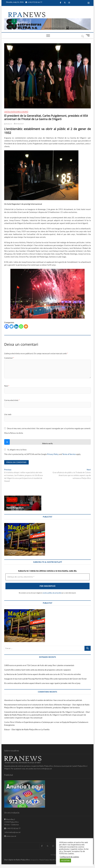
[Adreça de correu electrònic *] (47, 450)
